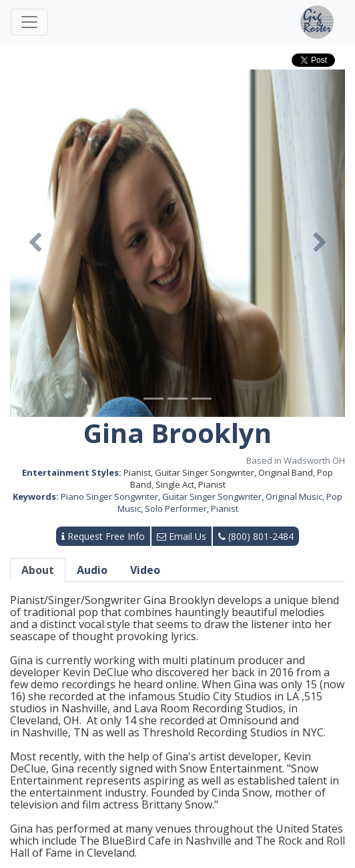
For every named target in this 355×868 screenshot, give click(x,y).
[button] (35, 243)
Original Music (294, 496)
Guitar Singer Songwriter (212, 496)
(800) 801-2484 (256, 536)
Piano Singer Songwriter (109, 496)
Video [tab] (145, 570)
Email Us (182, 536)
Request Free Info (103, 536)
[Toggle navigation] (29, 22)
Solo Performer (176, 509)
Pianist (225, 509)
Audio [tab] (92, 570)
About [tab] (38, 570)
